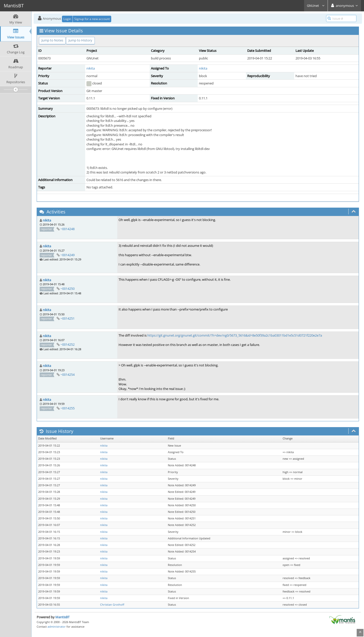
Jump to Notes (52, 40)
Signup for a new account (92, 19)
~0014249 (67, 255)
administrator (57, 627)
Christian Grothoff (112, 605)
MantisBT (62, 617)
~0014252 (67, 344)
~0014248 (67, 229)
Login (67, 19)
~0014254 (67, 375)
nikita (91, 68)
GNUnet (316, 6)
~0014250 (67, 289)
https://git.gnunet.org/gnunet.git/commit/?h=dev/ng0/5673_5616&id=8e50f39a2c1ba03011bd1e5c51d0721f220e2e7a (235, 335)
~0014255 (67, 408)
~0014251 (67, 318)
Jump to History (80, 40)
